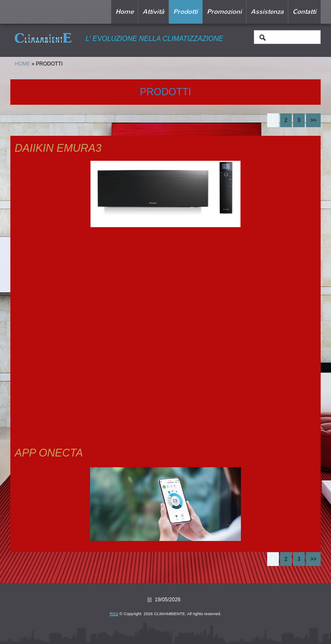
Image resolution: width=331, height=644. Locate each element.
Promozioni (224, 12)
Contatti (304, 12)
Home (125, 12)
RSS (114, 614)
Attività (153, 12)
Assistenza (267, 12)
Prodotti (186, 12)
